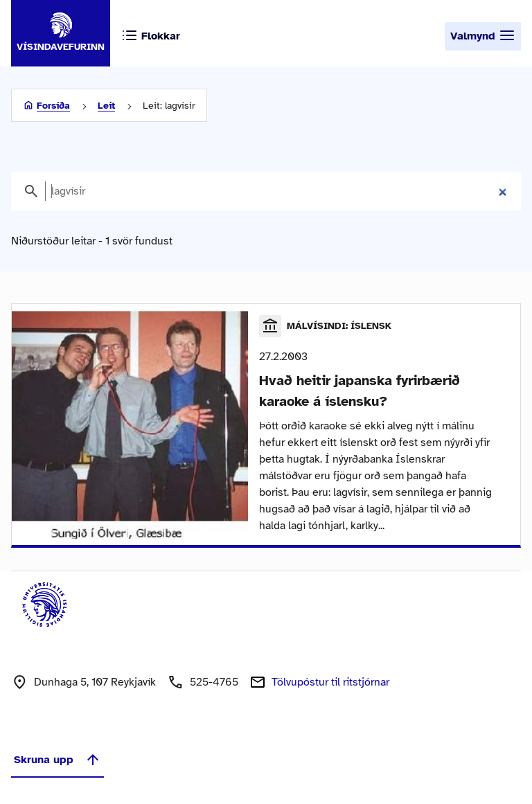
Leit (106, 106)
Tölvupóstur (330, 682)
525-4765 (214, 682)
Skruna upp (57, 760)
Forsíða (53, 106)
